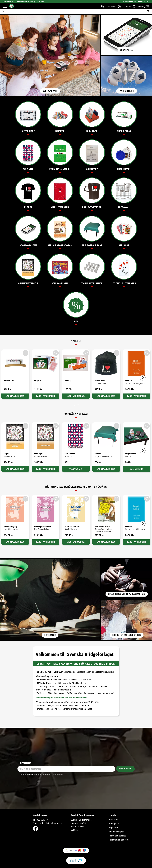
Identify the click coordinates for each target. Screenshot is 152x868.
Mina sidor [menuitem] (114, 820)
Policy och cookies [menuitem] (117, 836)
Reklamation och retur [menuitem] (119, 840)
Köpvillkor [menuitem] (113, 828)
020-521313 (42, 820)
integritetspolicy (58, 774)
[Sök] (149, 11)
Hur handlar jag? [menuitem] (116, 832)
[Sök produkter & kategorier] (73, 11)
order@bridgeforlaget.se (51, 823)
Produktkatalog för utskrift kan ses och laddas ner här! (61, 698)
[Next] (143, 378)
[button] (5, 6)
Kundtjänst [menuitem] (114, 824)
